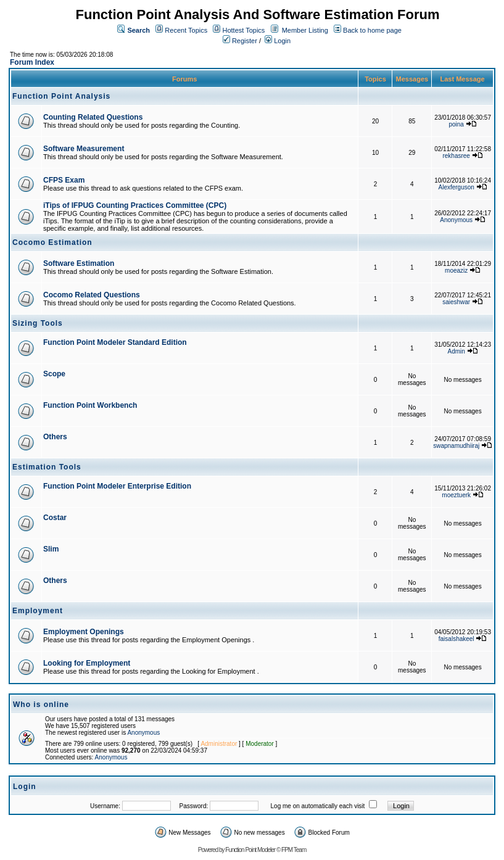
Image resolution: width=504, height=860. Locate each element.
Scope (54, 374)
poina (456, 124)
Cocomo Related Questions (92, 295)
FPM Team (294, 850)
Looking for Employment (87, 663)
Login (278, 41)
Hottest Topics (243, 30)
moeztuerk (456, 495)
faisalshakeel (456, 639)
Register (240, 41)
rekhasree (456, 156)
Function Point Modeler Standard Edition (115, 342)
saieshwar (456, 302)
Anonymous (456, 220)
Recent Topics (186, 30)
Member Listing (305, 30)
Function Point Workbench (90, 405)
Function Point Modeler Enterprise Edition (117, 486)
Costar (55, 518)
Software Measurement (84, 149)
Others (55, 437)
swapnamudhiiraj (456, 446)
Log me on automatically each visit (318, 806)
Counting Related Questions (93, 117)
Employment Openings (84, 632)
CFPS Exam (64, 180)
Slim (51, 549)
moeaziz (456, 271)
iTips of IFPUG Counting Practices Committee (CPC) (135, 205)
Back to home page (372, 30)
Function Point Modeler (250, 850)
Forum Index (32, 62)
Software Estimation (79, 263)
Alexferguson (456, 187)
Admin (456, 351)
